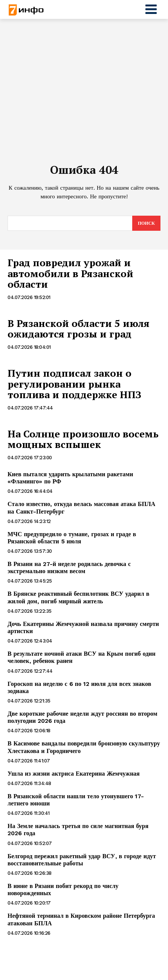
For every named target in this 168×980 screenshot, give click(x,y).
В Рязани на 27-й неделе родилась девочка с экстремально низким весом (69, 567)
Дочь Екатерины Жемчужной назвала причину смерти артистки (83, 627)
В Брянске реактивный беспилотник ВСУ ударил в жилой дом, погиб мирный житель (78, 597)
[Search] (146, 223)
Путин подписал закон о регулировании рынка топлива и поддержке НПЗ (74, 384)
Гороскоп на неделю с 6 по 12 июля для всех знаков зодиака (79, 687)
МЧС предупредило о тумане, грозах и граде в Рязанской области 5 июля (72, 538)
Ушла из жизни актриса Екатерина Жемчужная (74, 774)
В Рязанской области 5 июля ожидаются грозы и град (79, 329)
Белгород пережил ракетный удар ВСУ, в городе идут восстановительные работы (82, 860)
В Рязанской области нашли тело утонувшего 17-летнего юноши (76, 800)
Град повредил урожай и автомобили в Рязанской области (70, 273)
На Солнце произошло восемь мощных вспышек (83, 439)
